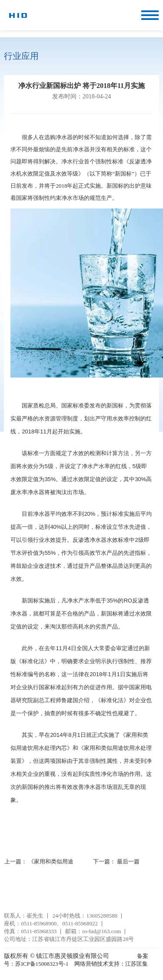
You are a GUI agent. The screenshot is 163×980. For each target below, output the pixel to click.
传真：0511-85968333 (30, 931)
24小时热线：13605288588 (85, 916)
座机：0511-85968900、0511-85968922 (51, 923)
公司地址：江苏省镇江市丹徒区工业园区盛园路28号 (69, 939)
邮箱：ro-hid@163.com (93, 931)
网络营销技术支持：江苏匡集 (111, 964)
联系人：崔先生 (24, 916)
